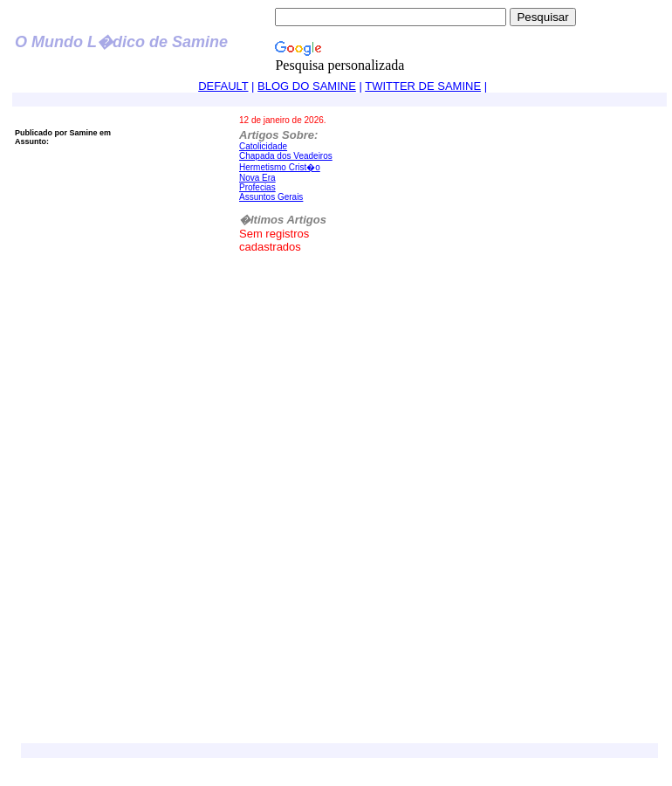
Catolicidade (263, 146)
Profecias (257, 187)
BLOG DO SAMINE (307, 86)
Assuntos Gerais (271, 197)
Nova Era (257, 178)
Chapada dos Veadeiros (286, 156)
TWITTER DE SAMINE (423, 86)
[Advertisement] (176, 565)
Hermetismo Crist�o (280, 167)
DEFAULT (223, 86)
